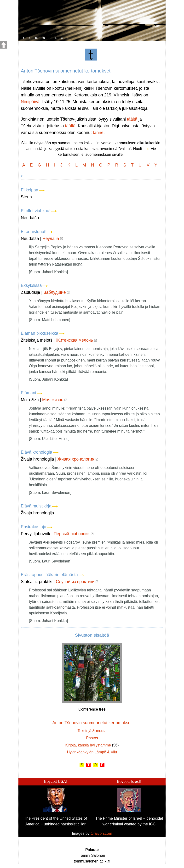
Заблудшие (57, 292)
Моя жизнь (55, 400)
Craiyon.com (101, 833)
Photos (92, 738)
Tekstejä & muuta (92, 731)
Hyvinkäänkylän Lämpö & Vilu (92, 752)
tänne (98, 133)
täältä (132, 119)
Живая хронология (78, 459)
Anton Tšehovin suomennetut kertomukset (92, 723)
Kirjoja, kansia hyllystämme (88, 745)
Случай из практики (77, 582)
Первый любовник (74, 534)
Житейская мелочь (76, 340)
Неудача (53, 239)
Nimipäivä (30, 102)
